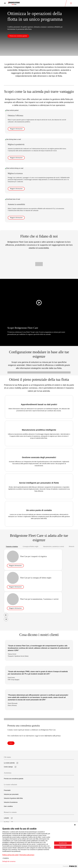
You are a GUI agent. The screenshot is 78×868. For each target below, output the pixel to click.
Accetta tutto (63, 843)
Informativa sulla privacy (27, 855)
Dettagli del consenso (9, 861)
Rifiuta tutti (63, 847)
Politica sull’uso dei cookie (10, 855)
